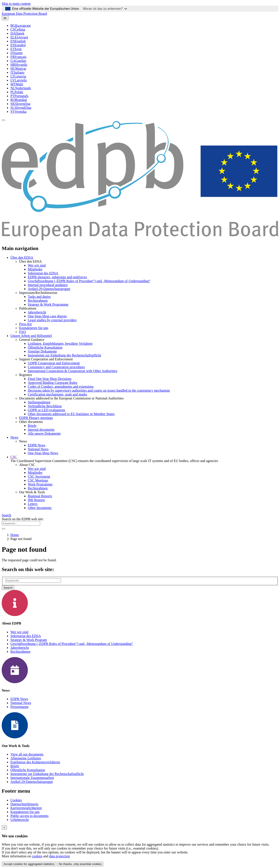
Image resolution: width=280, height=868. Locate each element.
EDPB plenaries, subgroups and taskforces (57, 277)
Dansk (17, 33)
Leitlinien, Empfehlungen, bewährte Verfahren (60, 344)
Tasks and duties (39, 297)
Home (15, 535)
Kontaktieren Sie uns (34, 328)
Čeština (18, 29)
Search (7, 515)
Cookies (16, 800)
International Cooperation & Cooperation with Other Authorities (72, 371)
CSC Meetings (38, 480)
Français (18, 57)
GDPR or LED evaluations (46, 410)
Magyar (18, 69)
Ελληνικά (19, 37)
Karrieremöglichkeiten (26, 808)
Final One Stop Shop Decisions (50, 379)
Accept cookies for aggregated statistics (29, 864)
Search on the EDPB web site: (23, 519)
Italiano (17, 72)
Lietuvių (18, 76)
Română (19, 100)
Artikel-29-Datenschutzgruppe (49, 289)
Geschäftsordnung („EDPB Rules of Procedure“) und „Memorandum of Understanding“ (89, 281)
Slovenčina (20, 104)
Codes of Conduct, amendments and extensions (61, 387)
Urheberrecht (20, 820)
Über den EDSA (22, 258)
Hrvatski (19, 65)
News (14, 437)
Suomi (16, 53)
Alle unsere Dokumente (44, 433)
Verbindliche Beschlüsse (45, 406)
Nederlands (21, 88)
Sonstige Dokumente (42, 351)
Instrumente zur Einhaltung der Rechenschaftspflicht (64, 355)
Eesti (16, 49)
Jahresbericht (37, 312)
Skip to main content (16, 4)
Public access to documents (30, 816)
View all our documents (27, 754)
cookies (37, 856)
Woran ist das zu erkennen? (105, 9)
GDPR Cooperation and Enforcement (54, 363)
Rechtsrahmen (38, 301)
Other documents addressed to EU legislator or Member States (71, 414)
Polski (17, 92)
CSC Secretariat (39, 476)
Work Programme (40, 484)
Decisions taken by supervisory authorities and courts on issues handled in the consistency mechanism (99, 390)
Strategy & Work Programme (48, 304)
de (5, 18)
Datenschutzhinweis (24, 804)
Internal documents (41, 430)
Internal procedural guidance (48, 285)
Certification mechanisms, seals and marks (57, 394)
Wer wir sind (37, 265)
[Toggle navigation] (3, 120)
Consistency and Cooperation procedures (56, 367)
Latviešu (19, 80)
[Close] (4, 827)
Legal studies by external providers (52, 320)
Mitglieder (35, 269)
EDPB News (37, 445)
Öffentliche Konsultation (45, 347)
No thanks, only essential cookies (80, 864)
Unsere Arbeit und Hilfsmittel (31, 336)
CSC (14, 457)
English (18, 41)
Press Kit (25, 324)
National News (38, 449)
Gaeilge (18, 61)
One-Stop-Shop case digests (47, 316)
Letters (33, 504)
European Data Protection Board (24, 14)
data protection (59, 856)
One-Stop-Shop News (43, 453)
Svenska (18, 112)
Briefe (32, 426)
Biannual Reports (40, 496)
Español (18, 45)
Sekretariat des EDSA (43, 273)
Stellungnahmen (39, 402)
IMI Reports (36, 500)
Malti (17, 84)
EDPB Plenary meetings (36, 418)
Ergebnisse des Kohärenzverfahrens (35, 762)
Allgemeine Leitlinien (26, 758)
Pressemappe (20, 707)
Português (19, 96)
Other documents (40, 508)
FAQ (22, 332)
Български (21, 26)
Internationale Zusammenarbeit (32, 778)
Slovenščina (21, 108)
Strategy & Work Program (29, 640)
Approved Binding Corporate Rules (53, 383)
